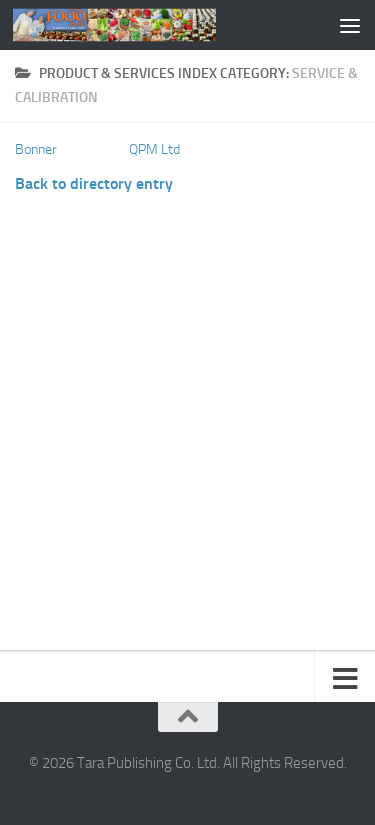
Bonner (36, 149)
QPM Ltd (154, 149)
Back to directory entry (94, 183)
